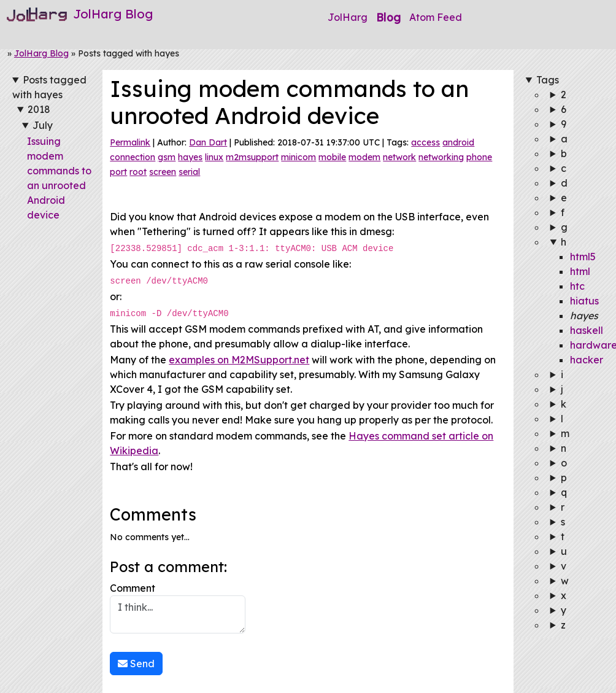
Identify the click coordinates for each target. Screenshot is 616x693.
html (580, 271)
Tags (548, 80)
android (458, 142)
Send (136, 662)
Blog (388, 17)
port (118, 172)
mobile (332, 157)
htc (577, 286)
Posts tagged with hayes (49, 87)
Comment (178, 606)
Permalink (130, 142)
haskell (587, 330)
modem (364, 157)
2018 (39, 109)
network (399, 157)
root (138, 172)
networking (441, 157)
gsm (167, 157)
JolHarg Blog (41, 53)
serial (189, 172)
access (425, 142)
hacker (587, 360)
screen (163, 172)
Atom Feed (436, 17)
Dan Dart (208, 142)
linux (214, 157)
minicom (298, 157)
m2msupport (252, 157)
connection (133, 157)
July (43, 125)
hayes (190, 157)
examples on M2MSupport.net (239, 358)
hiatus (584, 301)
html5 (583, 257)
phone (479, 157)
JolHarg (348, 17)
